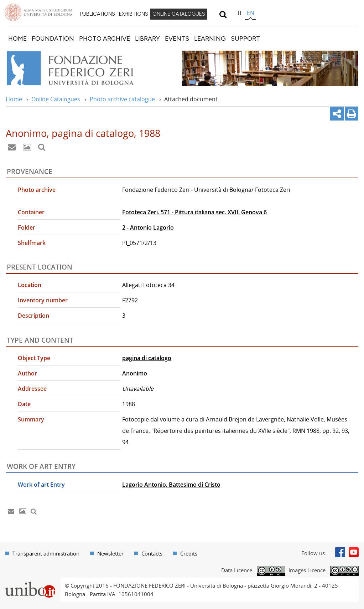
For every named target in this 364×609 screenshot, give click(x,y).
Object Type (34, 358)
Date (24, 404)
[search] (223, 14)
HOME (17, 38)
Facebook (340, 552)
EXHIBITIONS (134, 14)
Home (14, 99)
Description (33, 316)
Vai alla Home (80, 68)
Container (31, 212)
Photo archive (37, 190)
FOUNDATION (53, 38)
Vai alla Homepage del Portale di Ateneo (38, 12)
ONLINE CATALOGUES (179, 14)
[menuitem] (98, 14)
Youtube (354, 552)
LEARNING (210, 38)
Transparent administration (46, 553)
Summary (31, 419)
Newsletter (110, 553)
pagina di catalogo (147, 358)
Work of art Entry (41, 485)
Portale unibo (30, 582)
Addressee (32, 389)
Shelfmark (32, 243)
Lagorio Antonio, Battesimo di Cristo (171, 485)
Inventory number (43, 300)
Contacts (152, 553)
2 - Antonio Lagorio (148, 227)
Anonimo (135, 373)
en (251, 13)
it (240, 13)
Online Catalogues (56, 99)
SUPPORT (245, 38)
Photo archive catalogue (122, 99)
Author (27, 373)
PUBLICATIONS (98, 14)
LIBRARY (147, 38)
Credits (189, 553)
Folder (27, 227)
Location (30, 285)
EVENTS (177, 38)
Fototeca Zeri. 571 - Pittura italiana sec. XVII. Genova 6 (194, 212)
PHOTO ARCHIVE (105, 38)
